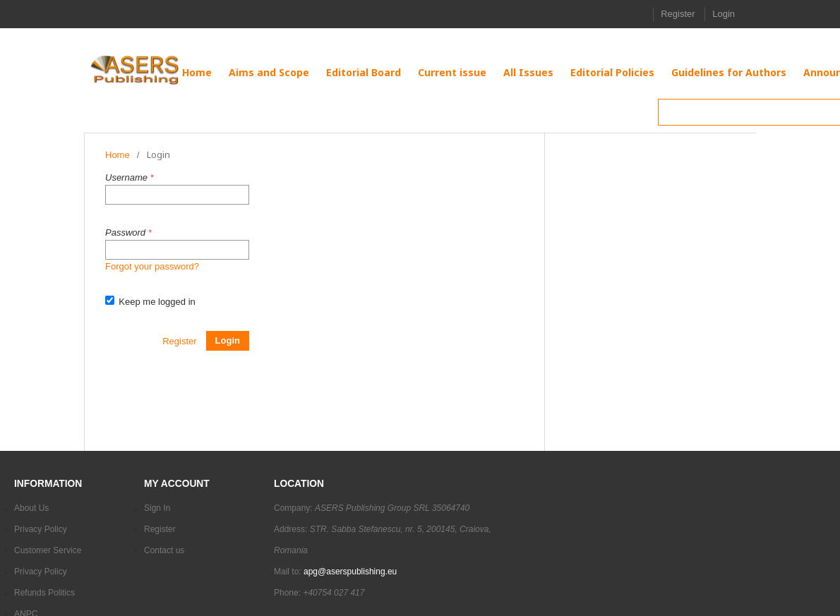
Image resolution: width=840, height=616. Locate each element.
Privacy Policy (41, 529)
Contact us (164, 550)
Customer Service (48, 550)
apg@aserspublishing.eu (350, 572)
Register (678, 14)
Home (118, 155)
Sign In (157, 508)
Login (724, 14)
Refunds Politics (44, 593)
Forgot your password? (152, 266)
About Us (31, 508)
